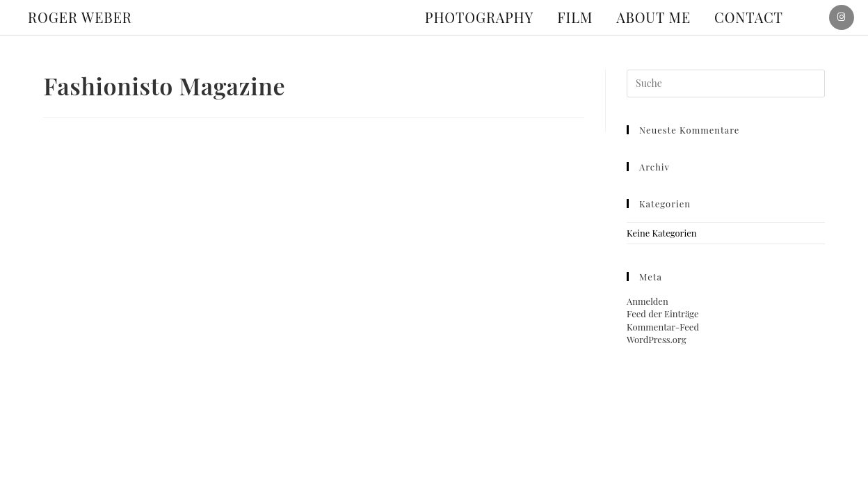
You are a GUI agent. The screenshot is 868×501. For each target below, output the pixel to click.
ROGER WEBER (80, 17)
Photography (480, 17)
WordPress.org (656, 339)
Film (575, 17)
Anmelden (648, 301)
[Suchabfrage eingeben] (725, 83)
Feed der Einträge (663, 313)
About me (653, 17)
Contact (749, 17)
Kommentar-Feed (663, 327)
